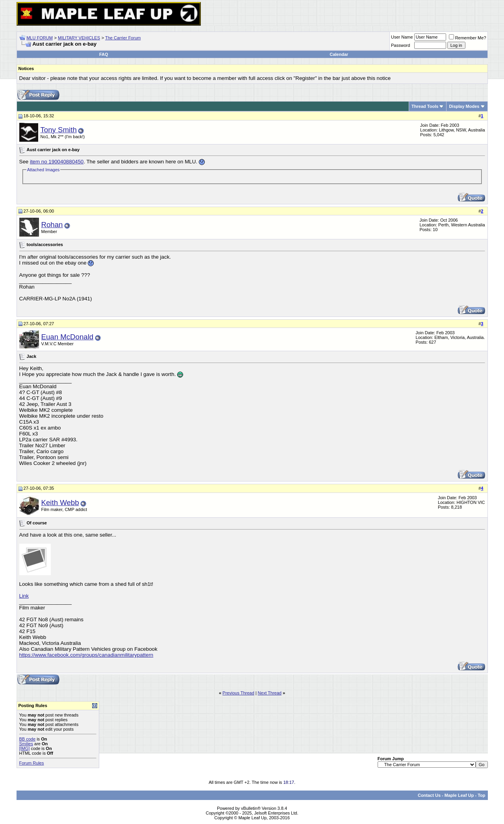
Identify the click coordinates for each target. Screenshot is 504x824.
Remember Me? (468, 38)
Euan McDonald (68, 337)
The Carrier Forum (123, 38)
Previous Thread (238, 693)
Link (24, 596)
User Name (402, 37)
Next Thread (270, 693)
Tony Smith (59, 130)
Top (481, 795)
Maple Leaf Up (459, 795)
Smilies (26, 744)
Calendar (339, 54)
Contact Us (429, 795)
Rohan (52, 225)
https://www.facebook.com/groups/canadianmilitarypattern (86, 655)
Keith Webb (60, 503)
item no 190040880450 (57, 162)
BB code (28, 739)
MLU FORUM (40, 38)
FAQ (104, 54)
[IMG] (25, 748)
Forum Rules (32, 763)
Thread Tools (425, 106)
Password (400, 45)
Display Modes (464, 106)
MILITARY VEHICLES (79, 38)
